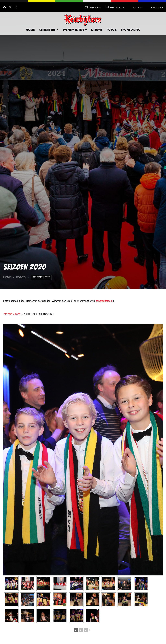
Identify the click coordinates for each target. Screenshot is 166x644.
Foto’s (112, 30)
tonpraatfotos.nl (105, 301)
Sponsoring (130, 30)
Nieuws (97, 30)
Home (30, 30)
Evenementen (75, 30)
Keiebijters (49, 30)
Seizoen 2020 (12, 314)
